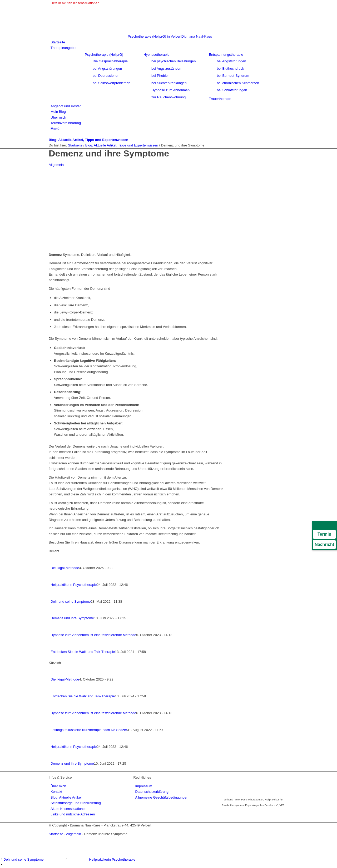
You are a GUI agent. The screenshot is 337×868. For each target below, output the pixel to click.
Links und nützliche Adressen (73, 814)
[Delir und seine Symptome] (32, 859)
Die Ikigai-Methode (65, 568)
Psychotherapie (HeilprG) (104, 55)
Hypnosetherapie (156, 55)
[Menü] (55, 129)
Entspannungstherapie (226, 55)
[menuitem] (169, 3)
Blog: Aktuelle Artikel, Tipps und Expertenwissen (88, 140)
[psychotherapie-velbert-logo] (130, 36)
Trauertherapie (220, 99)
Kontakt (56, 792)
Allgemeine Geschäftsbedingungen (162, 797)
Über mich (58, 786)
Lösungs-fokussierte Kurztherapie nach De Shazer (89, 730)
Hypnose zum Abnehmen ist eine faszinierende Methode (93, 635)
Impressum (144, 786)
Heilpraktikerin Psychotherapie (74, 585)
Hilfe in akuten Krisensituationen (75, 3)
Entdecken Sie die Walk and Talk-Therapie (83, 652)
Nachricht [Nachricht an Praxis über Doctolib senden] (324, 544)
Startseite (56, 834)
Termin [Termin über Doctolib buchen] (324, 534)
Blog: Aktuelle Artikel (66, 797)
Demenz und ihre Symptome (72, 618)
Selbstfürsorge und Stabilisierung (76, 803)
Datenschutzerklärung (152, 792)
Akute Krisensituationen (69, 809)
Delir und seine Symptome (71, 601)
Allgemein (56, 165)
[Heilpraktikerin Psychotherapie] (100, 859)
